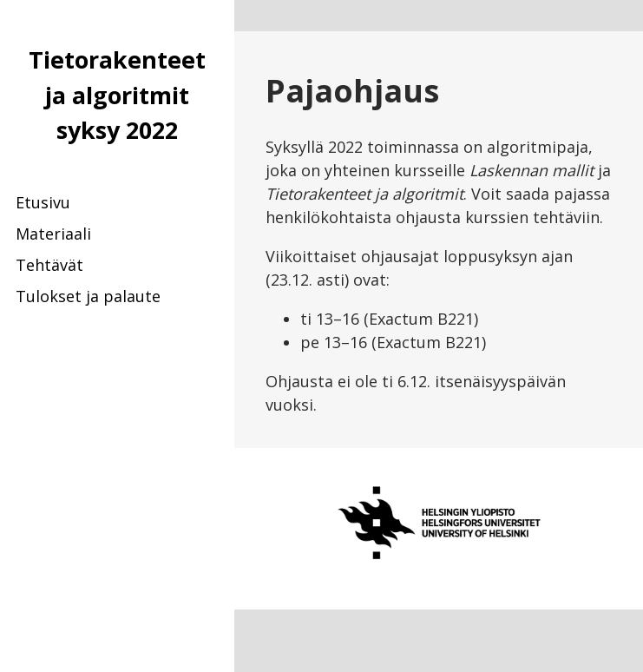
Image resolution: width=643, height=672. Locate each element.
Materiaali (53, 234)
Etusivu (43, 202)
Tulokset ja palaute (88, 296)
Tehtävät (49, 265)
